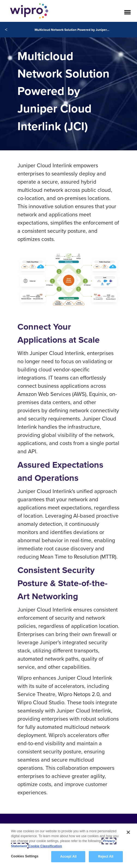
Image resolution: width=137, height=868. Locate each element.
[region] (68, 846)
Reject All (106, 857)
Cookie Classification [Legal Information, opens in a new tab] (45, 846)
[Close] (128, 832)
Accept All (68, 857)
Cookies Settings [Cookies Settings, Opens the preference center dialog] (25, 856)
